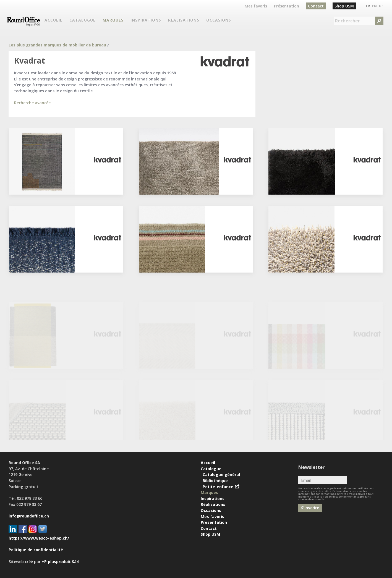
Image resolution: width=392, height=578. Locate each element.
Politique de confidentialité (36, 550)
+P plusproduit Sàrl (61, 562)
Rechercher (347, 21)
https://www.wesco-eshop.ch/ (39, 538)
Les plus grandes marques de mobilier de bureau (57, 45)
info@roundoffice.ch (29, 516)
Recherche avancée (32, 103)
